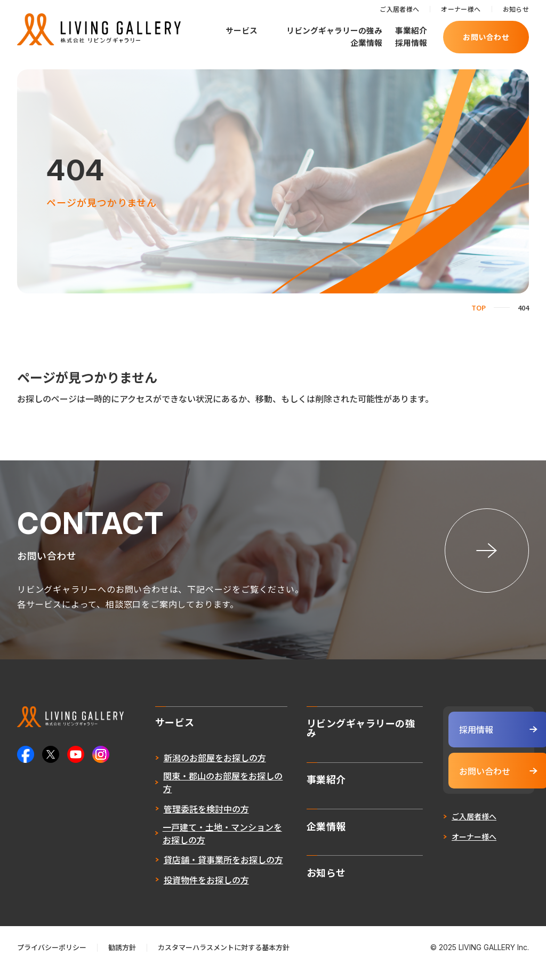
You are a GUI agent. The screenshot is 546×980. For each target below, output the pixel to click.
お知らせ (516, 9)
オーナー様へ (461, 9)
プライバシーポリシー (52, 958)
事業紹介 (411, 30)
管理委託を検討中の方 (186, 819)
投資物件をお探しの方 (186, 890)
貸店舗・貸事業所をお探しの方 (203, 871)
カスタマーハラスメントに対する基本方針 (224, 958)
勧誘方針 (122, 958)
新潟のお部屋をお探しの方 (194, 769)
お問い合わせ (486, 37)
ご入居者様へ (399, 9)
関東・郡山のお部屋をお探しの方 (203, 793)
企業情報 (366, 42)
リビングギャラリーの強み (334, 30)
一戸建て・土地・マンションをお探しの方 (202, 844)
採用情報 (411, 42)
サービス (242, 31)
